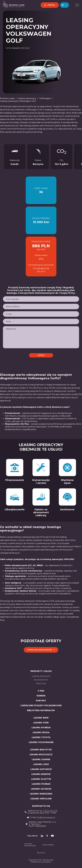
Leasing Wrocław (41, 799)
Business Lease (7, 98)
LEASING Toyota (41, 737)
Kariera (41, 696)
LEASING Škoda (41, 732)
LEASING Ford (41, 723)
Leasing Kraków (41, 774)
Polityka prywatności (30, 845)
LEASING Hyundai (41, 728)
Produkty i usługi (41, 671)
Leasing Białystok (41, 750)
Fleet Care (41, 683)
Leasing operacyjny (27, 98)
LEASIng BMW (41, 718)
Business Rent (41, 680)
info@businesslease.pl (46, 817)
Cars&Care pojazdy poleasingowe (41, 706)
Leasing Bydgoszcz (41, 755)
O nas (41, 691)
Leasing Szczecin (41, 789)
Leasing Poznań (41, 784)
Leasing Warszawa (41, 794)
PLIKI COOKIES (48, 845)
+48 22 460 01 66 (50, 811)
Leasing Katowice (41, 769)
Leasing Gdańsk (41, 759)
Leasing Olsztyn (41, 779)
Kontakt (41, 701)
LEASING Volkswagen (41, 742)
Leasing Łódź (41, 764)
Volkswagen (45, 98)
